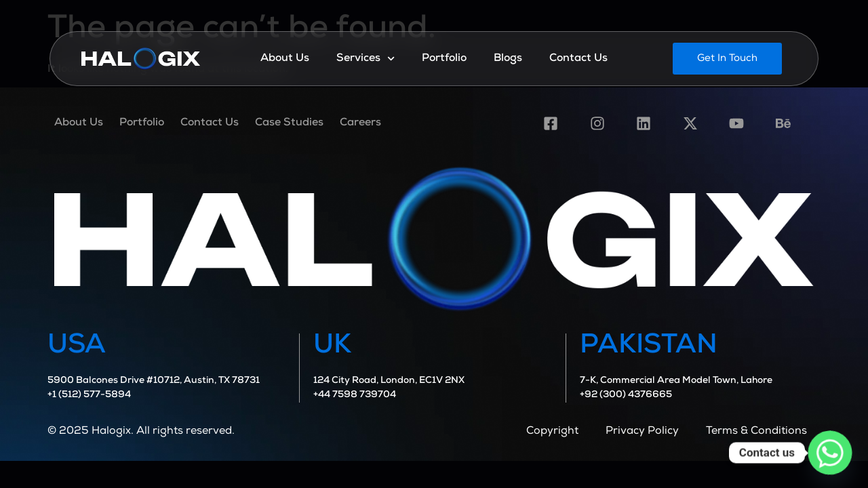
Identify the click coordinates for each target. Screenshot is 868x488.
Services (366, 59)
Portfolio (444, 59)
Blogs (508, 59)
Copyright (552, 432)
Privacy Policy (642, 432)
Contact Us (578, 59)
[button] (727, 59)
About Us (285, 59)
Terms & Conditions (756, 432)
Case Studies (289, 123)
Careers (360, 123)
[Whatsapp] (830, 453)
